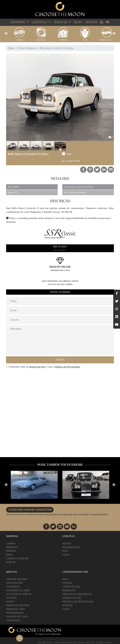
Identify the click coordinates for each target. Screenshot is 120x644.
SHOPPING (18, 22)
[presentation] (26, 376)
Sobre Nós (69, 590)
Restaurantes (71, 547)
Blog (78, 22)
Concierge (13, 587)
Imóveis (63, 40)
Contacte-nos (71, 587)
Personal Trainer (17, 605)
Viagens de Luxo (17, 617)
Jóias (85, 40)
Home (12, 48)
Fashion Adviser (17, 579)
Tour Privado (15, 613)
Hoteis (67, 544)
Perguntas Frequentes (77, 594)
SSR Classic (60, 247)
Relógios (41, 40)
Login (66, 609)
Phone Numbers (60, 292)
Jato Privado (14, 583)
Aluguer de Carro (18, 590)
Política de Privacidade (67, 367)
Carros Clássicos (107, 40)
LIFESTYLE (40, 22)
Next (114, 34)
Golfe (66, 555)
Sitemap (67, 605)
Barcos (11, 562)
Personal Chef (16, 609)
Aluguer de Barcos (19, 594)
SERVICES (61, 22)
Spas (65, 551)
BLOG (65, 579)
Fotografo (13, 620)
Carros (19, 40)
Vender (91, 22)
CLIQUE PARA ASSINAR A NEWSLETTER (30, 510)
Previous (6, 34)
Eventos (11, 598)
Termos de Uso (37, 367)
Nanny (10, 602)
